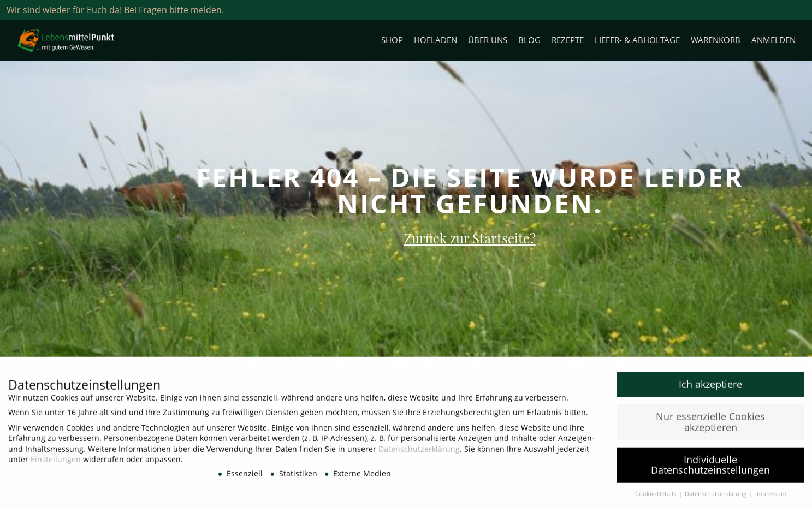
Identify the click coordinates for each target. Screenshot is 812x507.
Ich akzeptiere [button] (710, 387)
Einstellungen (56, 463)
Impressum (771, 497)
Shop (392, 40)
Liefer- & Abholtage (637, 40)
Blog (529, 40)
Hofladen (435, 40)
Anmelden (774, 40)
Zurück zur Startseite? (470, 238)
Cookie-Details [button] (656, 497)
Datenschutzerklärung (419, 452)
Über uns (488, 40)
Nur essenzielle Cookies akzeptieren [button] (710, 425)
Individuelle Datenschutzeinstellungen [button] (710, 468)
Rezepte (568, 40)
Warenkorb (716, 40)
